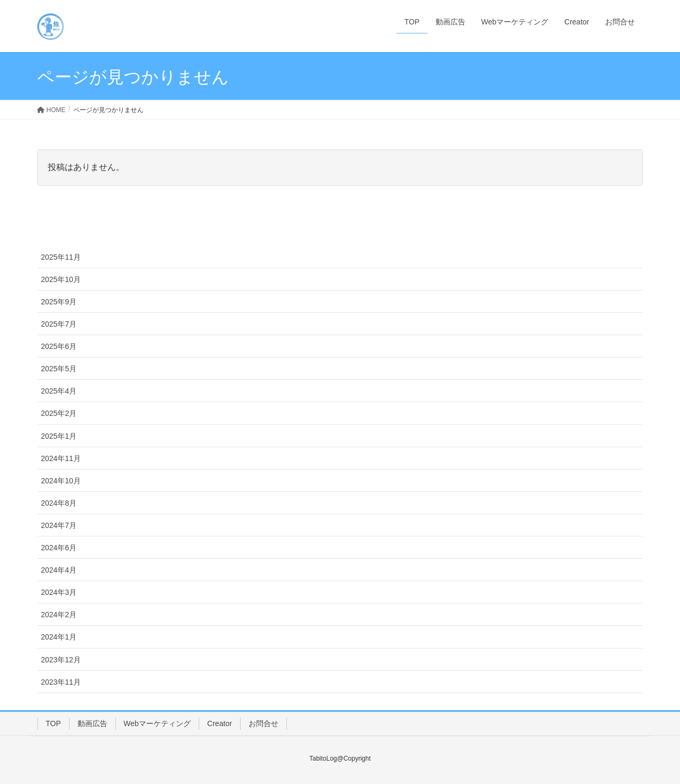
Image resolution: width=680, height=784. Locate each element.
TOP (53, 723)
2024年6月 (59, 548)
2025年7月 (59, 324)
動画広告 (92, 723)
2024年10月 (61, 481)
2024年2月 (59, 615)
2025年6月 (59, 346)
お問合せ (263, 723)
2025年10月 (61, 279)
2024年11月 (61, 458)
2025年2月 (59, 413)
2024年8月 (59, 503)
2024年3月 (59, 592)
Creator (220, 723)
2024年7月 (59, 525)
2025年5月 (59, 369)
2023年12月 (61, 660)
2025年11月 (61, 257)
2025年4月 (59, 391)
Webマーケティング (158, 723)
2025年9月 (59, 302)
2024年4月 (59, 570)
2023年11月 (61, 682)
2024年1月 (59, 637)
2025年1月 (59, 436)
